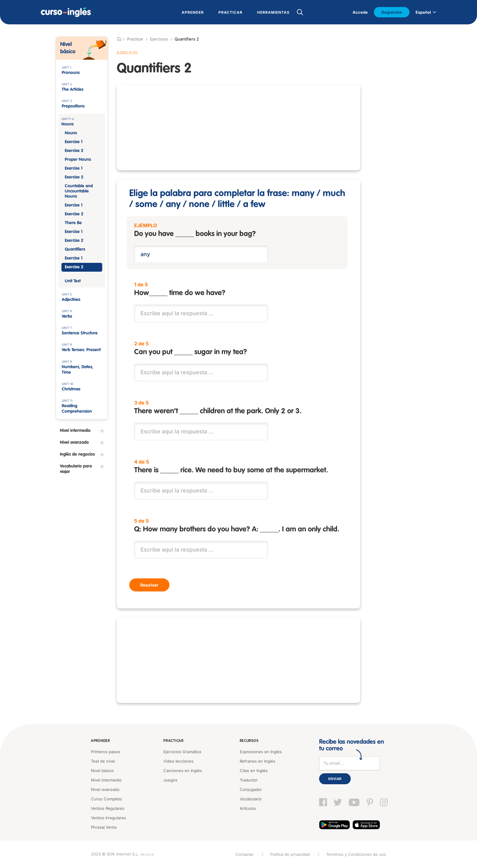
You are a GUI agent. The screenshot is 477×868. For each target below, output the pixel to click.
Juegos (170, 780)
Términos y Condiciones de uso (356, 854)
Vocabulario (251, 799)
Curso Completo (106, 799)
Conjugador (251, 789)
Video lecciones (178, 761)
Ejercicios (159, 39)
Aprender (101, 741)
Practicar (173, 741)
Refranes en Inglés (258, 761)
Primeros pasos (106, 752)
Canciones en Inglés (183, 771)
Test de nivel (103, 761)
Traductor (249, 780)
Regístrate (392, 12)
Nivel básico (102, 771)
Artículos (248, 808)
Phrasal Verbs (104, 827)
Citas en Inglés (254, 771)
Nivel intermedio (106, 780)
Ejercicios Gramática (182, 752)
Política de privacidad (290, 854)
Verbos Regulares (108, 808)
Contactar (245, 854)
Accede (360, 12)
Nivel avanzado (105, 789)
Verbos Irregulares (108, 818)
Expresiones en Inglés (261, 752)
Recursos (249, 741)
